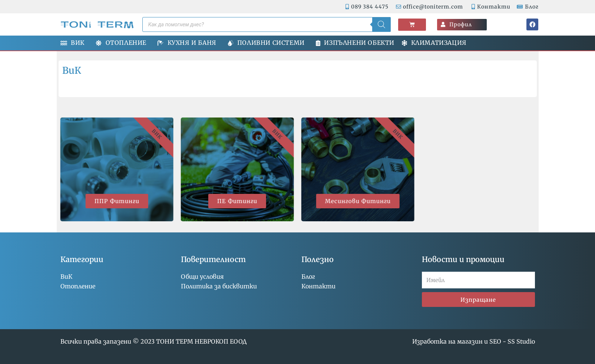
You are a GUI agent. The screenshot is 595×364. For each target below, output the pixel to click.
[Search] (381, 24)
